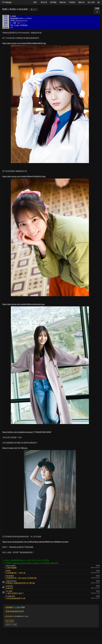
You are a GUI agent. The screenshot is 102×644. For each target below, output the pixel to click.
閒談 (15, 607)
